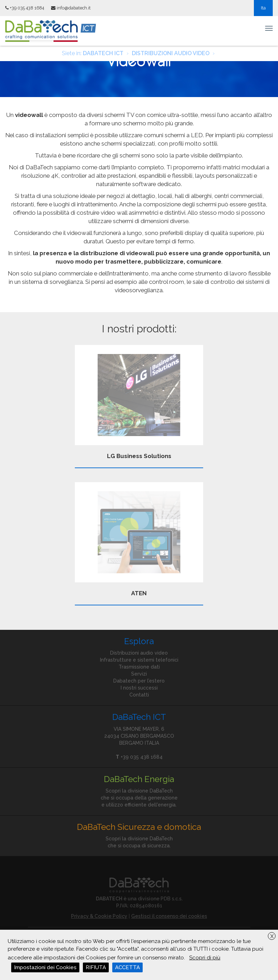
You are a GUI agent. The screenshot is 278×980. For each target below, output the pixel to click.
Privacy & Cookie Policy (99, 916)
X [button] (272, 936)
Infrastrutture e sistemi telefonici (139, 660)
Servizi (139, 674)
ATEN (139, 539)
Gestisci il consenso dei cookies (169, 916)
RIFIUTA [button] (96, 967)
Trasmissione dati (139, 667)
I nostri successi (139, 688)
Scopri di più (205, 958)
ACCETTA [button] (127, 967)
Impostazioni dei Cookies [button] (45, 967)
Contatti (139, 695)
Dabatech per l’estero (139, 681)
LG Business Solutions (139, 402)
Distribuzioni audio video (139, 653)
